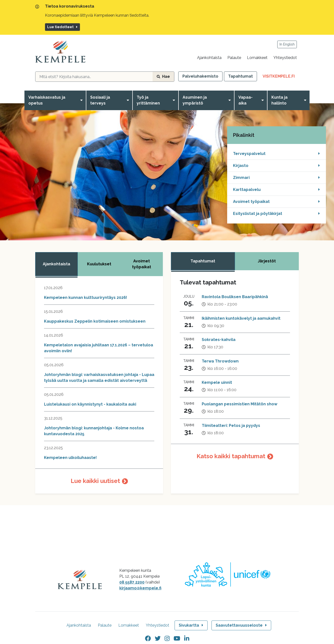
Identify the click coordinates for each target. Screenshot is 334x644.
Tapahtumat (240, 76)
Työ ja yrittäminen (148, 100)
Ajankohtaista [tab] (56, 264)
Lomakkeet (257, 58)
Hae (163, 76)
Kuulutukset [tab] (99, 264)
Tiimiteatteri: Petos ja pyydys (231, 426)
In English (287, 44)
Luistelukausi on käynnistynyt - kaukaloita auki (90, 404)
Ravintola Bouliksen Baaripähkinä (235, 297)
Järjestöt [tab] (267, 261)
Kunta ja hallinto (279, 100)
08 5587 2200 (132, 582)
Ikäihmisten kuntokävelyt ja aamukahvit (241, 318)
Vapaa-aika (245, 100)
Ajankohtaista (209, 58)
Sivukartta (191, 625)
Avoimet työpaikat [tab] (142, 264)
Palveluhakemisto (200, 76)
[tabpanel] (99, 389)
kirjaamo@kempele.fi (140, 588)
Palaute (234, 58)
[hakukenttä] (94, 77)
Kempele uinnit (217, 382)
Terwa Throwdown (220, 361)
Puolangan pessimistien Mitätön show (239, 404)
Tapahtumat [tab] (203, 261)
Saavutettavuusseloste (242, 625)
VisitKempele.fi (281, 77)
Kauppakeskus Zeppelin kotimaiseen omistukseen (95, 321)
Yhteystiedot (285, 58)
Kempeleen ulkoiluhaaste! (70, 458)
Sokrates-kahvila (219, 340)
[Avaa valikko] (82, 100)
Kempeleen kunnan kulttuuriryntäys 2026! (86, 298)
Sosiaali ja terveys (100, 100)
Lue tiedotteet (63, 27)
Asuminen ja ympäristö (195, 100)
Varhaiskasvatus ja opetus (47, 100)
